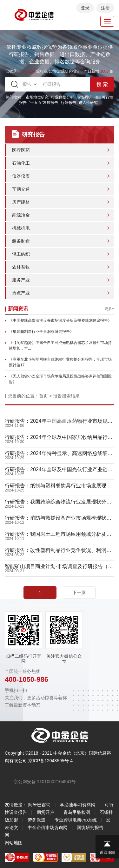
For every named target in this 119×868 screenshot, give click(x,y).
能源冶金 (21, 215)
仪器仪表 (21, 176)
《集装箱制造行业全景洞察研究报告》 (41, 332)
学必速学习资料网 (78, 805)
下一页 (79, 592)
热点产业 (21, 293)
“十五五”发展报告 (44, 103)
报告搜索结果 (66, 396)
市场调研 (84, 97)
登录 (85, 8)
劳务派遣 (36, 820)
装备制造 (21, 241)
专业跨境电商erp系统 (76, 820)
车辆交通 (21, 189)
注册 (105, 8)
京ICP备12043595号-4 (50, 761)
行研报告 (69, 103)
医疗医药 (21, 150)
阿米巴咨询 (39, 805)
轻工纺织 (21, 254)
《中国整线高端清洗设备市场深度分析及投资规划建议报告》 (60, 320)
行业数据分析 (63, 97)
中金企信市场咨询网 (48, 827)
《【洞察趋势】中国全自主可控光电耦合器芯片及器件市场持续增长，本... (60, 345)
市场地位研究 (37, 97)
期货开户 (45, 812)
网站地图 (14, 843)
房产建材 (21, 202)
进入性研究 (88, 103)
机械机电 (21, 228)
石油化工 (21, 163)
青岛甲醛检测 (77, 812)
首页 (43, 396)
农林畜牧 (21, 267)
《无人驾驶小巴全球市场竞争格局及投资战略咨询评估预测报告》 (60, 379)
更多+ (109, 309)
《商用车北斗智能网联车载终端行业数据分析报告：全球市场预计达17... (60, 362)
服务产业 (21, 280)
